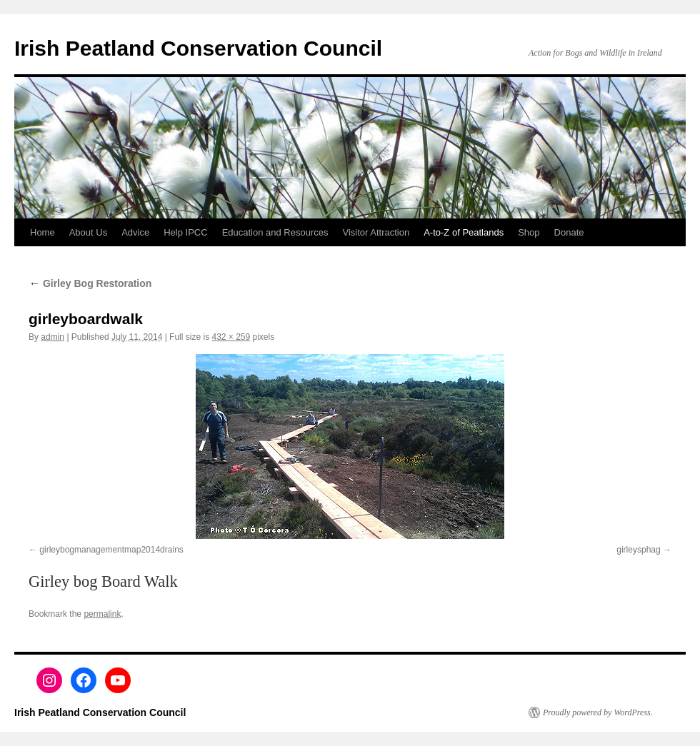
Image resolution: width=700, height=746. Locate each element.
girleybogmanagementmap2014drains (111, 550)
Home (42, 232)
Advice (135, 232)
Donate (569, 232)
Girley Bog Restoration (90, 283)
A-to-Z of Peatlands (464, 232)
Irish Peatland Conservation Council (198, 48)
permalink (102, 614)
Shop (529, 232)
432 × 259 (231, 337)
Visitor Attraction (376, 232)
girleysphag (638, 550)
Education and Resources (275, 232)
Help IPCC (185, 232)
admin (52, 337)
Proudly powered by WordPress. (598, 712)
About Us (88, 232)
